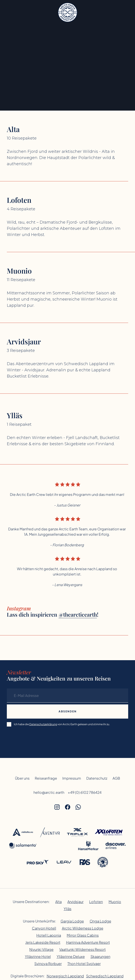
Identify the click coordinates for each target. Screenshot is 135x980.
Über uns (22, 778)
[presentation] (40, 739)
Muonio (115, 902)
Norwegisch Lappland (65, 976)
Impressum (72, 778)
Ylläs (67, 909)
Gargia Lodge (72, 921)
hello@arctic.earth (49, 792)
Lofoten (96, 902)
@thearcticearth (78, 614)
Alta (58, 902)
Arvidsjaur (75, 902)
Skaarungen (100, 956)
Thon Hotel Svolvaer (84, 964)
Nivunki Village (41, 949)
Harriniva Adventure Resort (88, 942)
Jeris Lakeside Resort (43, 942)
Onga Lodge (100, 921)
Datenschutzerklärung (43, 724)
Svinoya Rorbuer (48, 964)
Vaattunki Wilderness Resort (82, 949)
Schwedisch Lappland (105, 976)
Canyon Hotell (44, 928)
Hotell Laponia (49, 935)
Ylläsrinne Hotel (38, 956)
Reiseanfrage (46, 778)
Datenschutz (97, 778)
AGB (116, 778)
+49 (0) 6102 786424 (85, 792)
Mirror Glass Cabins (83, 935)
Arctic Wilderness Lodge (83, 928)
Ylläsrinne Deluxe (71, 956)
